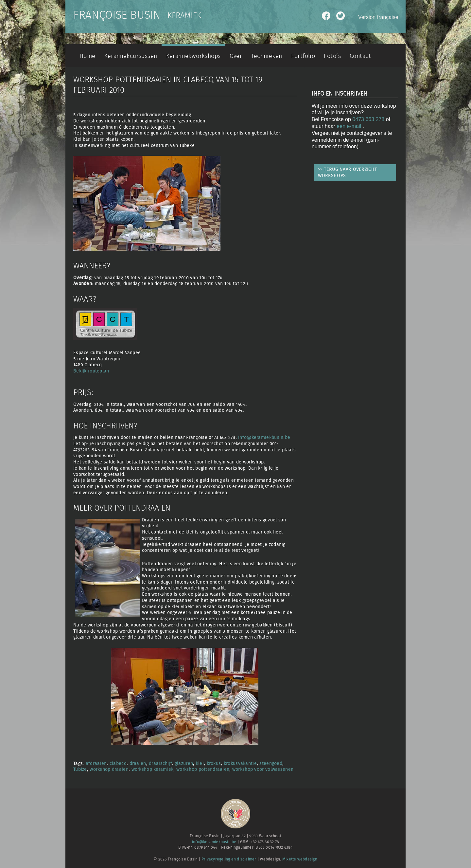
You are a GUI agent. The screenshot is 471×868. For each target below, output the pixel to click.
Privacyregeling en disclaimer (229, 859)
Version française (378, 17)
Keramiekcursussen (131, 56)
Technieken (266, 56)
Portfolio (303, 56)
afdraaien (96, 763)
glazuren (184, 763)
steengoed (271, 763)
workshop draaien (109, 769)
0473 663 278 (368, 119)
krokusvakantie (240, 763)
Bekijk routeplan (91, 371)
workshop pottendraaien (203, 769)
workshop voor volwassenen (263, 769)
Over (236, 56)
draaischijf (160, 763)
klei (200, 763)
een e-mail (349, 126)
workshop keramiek (153, 769)
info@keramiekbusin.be (264, 437)
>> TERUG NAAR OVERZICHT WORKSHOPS (348, 172)
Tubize (80, 769)
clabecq (118, 763)
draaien (138, 763)
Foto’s (332, 56)
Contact (360, 56)
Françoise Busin (117, 15)
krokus (214, 763)
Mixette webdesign (300, 859)
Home (87, 56)
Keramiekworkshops (193, 56)
